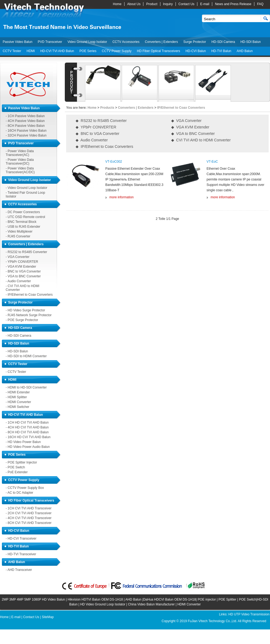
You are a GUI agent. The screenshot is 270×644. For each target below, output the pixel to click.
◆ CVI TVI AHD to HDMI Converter (201, 140)
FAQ (260, 4)
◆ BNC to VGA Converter (97, 134)
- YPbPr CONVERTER (22, 262)
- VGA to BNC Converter (23, 276)
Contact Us (186, 4)
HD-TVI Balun (221, 51)
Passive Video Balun (18, 42)
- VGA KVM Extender (21, 267)
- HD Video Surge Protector (25, 310)
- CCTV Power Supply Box (25, 488)
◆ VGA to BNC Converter (193, 134)
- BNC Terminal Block (21, 222)
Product (152, 4)
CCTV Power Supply (117, 51)
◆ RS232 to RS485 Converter (101, 121)
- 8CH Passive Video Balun (25, 126)
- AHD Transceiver (19, 570)
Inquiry (168, 4)
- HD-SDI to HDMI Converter (26, 356)
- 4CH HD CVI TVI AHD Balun (27, 427)
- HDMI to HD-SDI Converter (26, 387)
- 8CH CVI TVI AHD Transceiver (29, 523)
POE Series (88, 51)
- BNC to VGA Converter (23, 271)
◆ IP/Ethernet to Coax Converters (104, 146)
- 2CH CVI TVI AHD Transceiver (29, 513)
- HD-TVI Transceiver (21, 554)
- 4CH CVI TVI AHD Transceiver (29, 518)
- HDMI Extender (18, 392)
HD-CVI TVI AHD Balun (57, 51)
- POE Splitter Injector (21, 462)
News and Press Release (233, 4)
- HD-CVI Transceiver (21, 539)
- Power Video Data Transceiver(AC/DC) (20, 170)
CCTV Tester (12, 51)
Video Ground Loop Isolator (87, 42)
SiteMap (48, 617)
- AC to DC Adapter (19, 493)
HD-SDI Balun (250, 42)
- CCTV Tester (16, 372)
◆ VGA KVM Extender (190, 127)
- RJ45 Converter (18, 236)
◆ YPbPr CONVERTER (96, 127)
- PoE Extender (17, 472)
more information (122, 197)
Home (117, 4)
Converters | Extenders (161, 42)
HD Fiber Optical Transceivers (158, 51)
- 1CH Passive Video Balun (25, 116)
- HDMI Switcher (17, 407)
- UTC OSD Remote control (25, 217)
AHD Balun (244, 51)
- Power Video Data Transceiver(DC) (20, 162)
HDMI (31, 51)
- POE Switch (15, 467)
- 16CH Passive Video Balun (26, 131)
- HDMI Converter (18, 402)
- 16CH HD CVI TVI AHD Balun (28, 437)
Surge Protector (195, 42)
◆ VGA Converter (186, 121)
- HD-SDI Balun (17, 351)
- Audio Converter (18, 281)
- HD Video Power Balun (23, 442)
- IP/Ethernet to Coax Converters (29, 295)
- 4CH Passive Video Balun (25, 121)
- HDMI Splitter (16, 397)
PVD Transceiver (50, 42)
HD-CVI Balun (196, 51)
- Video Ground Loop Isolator (26, 188)
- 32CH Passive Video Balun (26, 135)
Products (107, 108)
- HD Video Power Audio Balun (28, 447)
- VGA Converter (18, 257)
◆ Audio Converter (92, 140)
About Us (134, 4)
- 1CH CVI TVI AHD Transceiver (29, 508)
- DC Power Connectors (23, 212)
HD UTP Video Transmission (249, 614)
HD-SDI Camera (223, 42)
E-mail (205, 4)
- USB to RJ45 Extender (23, 227)
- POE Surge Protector (22, 320)
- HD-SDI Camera (18, 336)
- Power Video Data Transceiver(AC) (20, 153)
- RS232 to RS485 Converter (26, 252)
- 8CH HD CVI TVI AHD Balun (27, 432)
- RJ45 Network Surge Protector (29, 315)
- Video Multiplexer (19, 231)
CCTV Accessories (126, 42)
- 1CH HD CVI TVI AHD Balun (27, 422)
